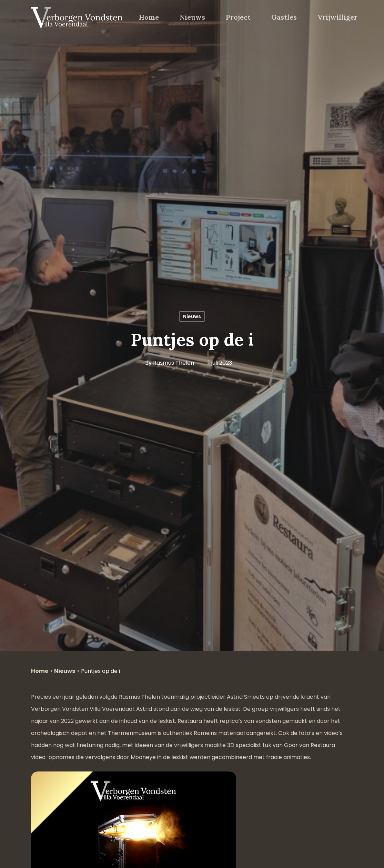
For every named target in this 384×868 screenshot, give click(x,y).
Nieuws (192, 316)
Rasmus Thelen (174, 363)
